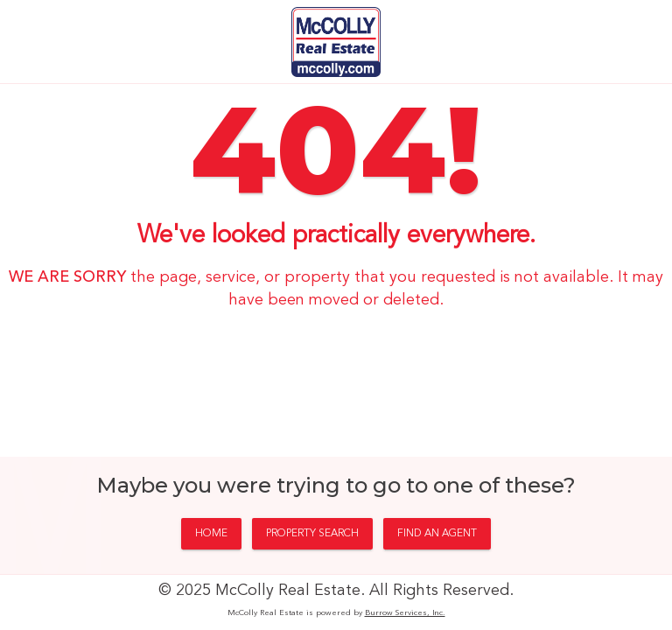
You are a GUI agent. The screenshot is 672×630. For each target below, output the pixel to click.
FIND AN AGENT (437, 534)
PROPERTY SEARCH (312, 534)
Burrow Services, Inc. (405, 613)
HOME (211, 534)
